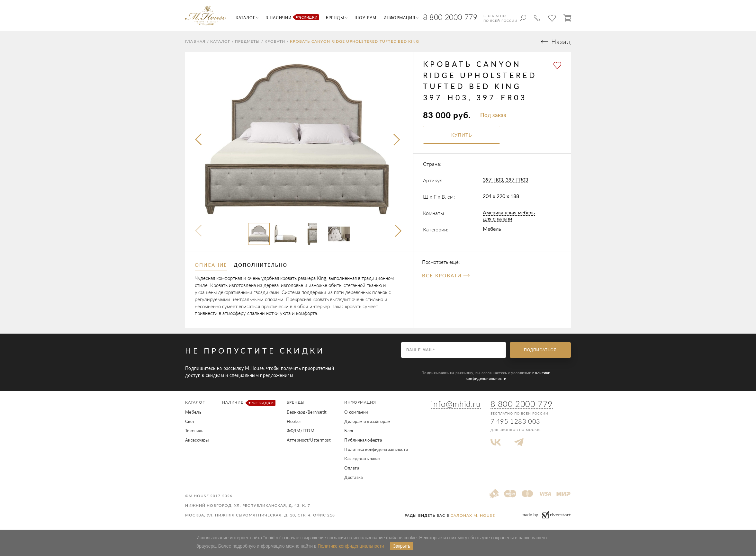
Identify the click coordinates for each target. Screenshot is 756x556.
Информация (360, 402)
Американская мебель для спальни (509, 215)
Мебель (492, 229)
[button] (399, 232)
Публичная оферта (363, 440)
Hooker (294, 421)
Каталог (220, 41)
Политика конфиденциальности (376, 449)
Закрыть (401, 546)
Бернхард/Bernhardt (307, 412)
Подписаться (540, 350)
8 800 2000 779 (450, 17)
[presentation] (199, 140)
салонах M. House (473, 515)
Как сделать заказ (362, 459)
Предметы (248, 41)
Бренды (296, 402)
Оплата (352, 468)
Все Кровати (446, 275)
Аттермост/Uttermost (309, 440)
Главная (195, 41)
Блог (349, 431)
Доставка (353, 477)
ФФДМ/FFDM (301, 431)
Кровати (275, 41)
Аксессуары (197, 440)
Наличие (248, 403)
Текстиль (194, 431)
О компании (356, 412)
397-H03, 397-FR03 (505, 179)
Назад (561, 42)
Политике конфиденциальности (351, 546)
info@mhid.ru (456, 404)
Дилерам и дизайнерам (367, 421)
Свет (190, 421)
